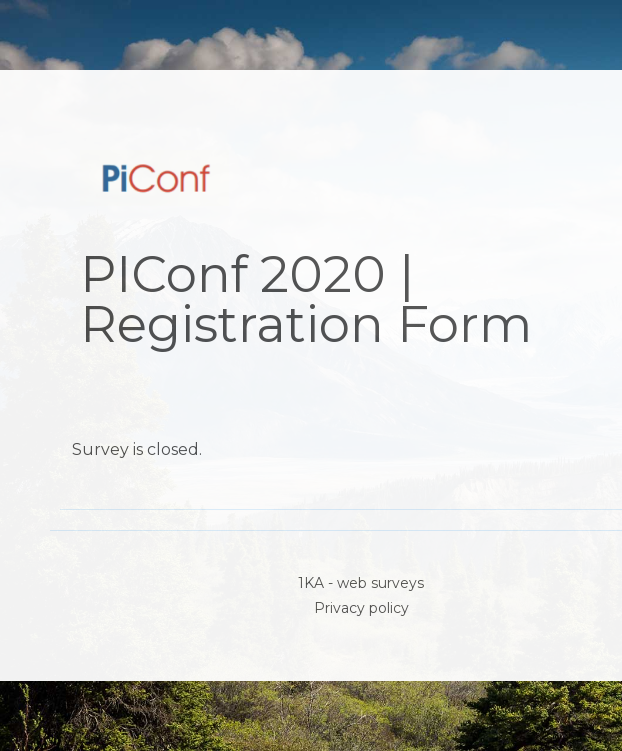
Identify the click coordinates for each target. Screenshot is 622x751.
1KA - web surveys (361, 583)
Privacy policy (361, 608)
